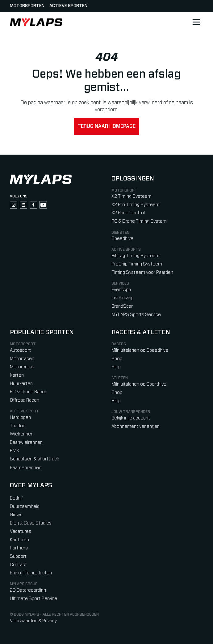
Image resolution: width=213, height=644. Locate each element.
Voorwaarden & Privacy (33, 621)
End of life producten (31, 573)
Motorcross (22, 367)
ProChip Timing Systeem (137, 264)
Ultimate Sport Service (33, 599)
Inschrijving (123, 298)
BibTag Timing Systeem (136, 256)
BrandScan (123, 306)
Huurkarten (21, 384)
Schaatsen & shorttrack (34, 459)
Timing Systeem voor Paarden (142, 272)
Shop (117, 359)
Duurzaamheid (25, 506)
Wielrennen (22, 434)
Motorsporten (27, 6)
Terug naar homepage (106, 126)
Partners (19, 548)
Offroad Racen (25, 400)
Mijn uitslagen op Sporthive (139, 384)
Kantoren (19, 540)
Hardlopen (20, 417)
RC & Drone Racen (29, 392)
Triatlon (18, 426)
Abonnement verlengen (136, 426)
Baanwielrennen (26, 442)
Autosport (20, 350)
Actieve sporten (68, 6)
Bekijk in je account (131, 418)
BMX (15, 451)
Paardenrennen (26, 468)
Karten (17, 375)
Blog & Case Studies (31, 523)
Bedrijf (16, 498)
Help (116, 367)
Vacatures (21, 531)
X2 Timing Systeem (132, 196)
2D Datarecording (28, 590)
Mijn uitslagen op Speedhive (140, 350)
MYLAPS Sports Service (136, 315)
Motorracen (22, 359)
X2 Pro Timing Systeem (136, 205)
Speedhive (122, 239)
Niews (16, 515)
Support (18, 556)
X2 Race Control (128, 213)
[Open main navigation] (196, 22)
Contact (18, 565)
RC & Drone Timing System (139, 221)
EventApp (121, 290)
